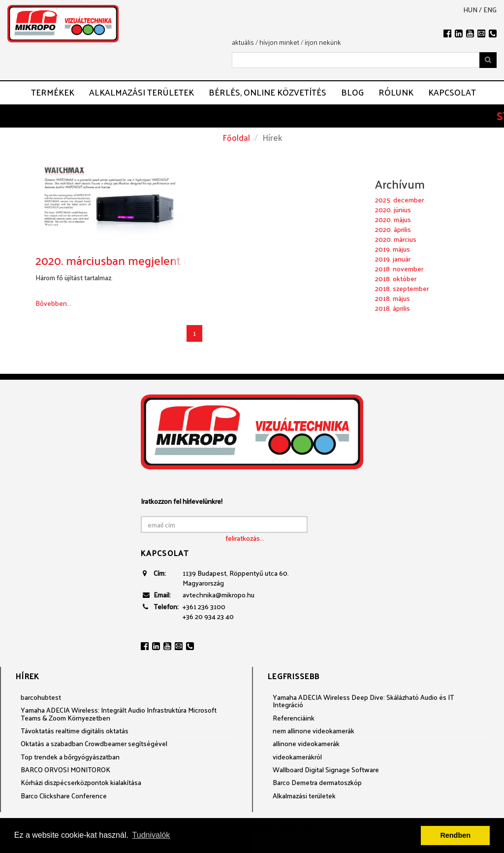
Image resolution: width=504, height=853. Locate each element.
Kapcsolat (452, 92)
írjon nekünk (323, 42)
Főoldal (236, 137)
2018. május (393, 298)
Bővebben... (53, 303)
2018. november (399, 269)
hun (470, 10)
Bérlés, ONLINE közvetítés (268, 92)
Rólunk (396, 92)
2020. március (396, 239)
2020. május (393, 219)
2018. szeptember (402, 288)
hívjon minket (279, 42)
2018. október (396, 279)
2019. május (393, 249)
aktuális (243, 42)
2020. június (393, 210)
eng (490, 10)
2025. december (399, 200)
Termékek (53, 92)
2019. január (393, 259)
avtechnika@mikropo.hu (219, 595)
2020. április (393, 229)
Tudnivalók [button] (151, 835)
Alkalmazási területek (142, 92)
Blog (352, 92)
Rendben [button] (455, 835)
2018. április (393, 308)
